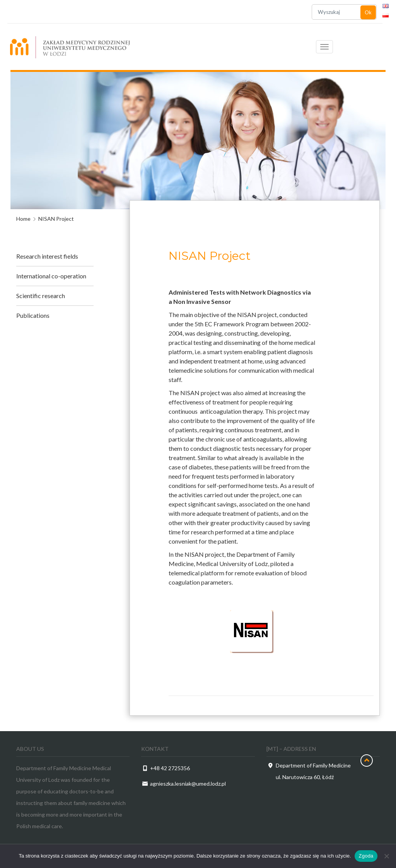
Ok (368, 12)
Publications (33, 315)
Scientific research (41, 296)
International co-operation (51, 276)
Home (23, 219)
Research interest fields (47, 256)
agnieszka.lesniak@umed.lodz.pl (188, 784)
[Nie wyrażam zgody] (386, 856)
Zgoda (366, 856)
